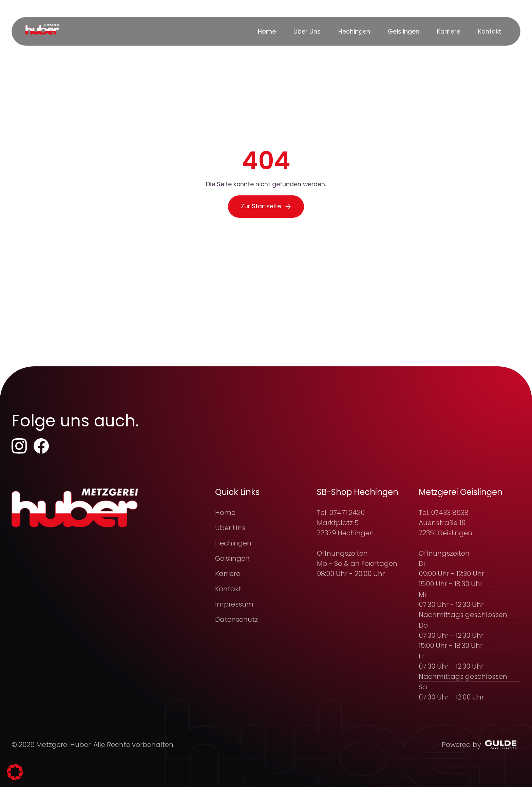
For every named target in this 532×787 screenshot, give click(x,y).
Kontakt (228, 589)
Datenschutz (236, 619)
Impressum (234, 604)
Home (225, 513)
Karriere (228, 574)
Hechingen (233, 543)
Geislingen (232, 558)
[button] (15, 772)
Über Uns (230, 528)
